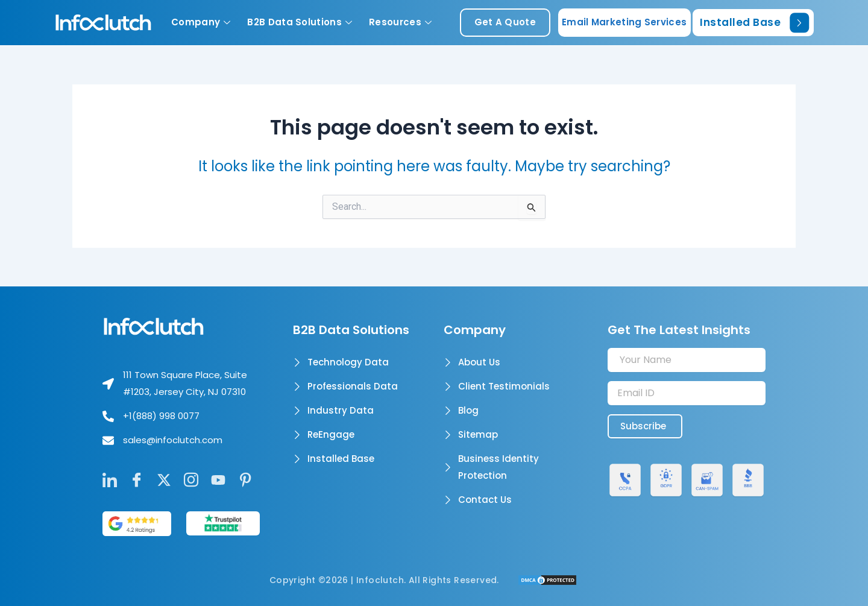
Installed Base (754, 23)
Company (201, 22)
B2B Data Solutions (300, 22)
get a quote (505, 22)
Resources (400, 22)
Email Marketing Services (624, 22)
